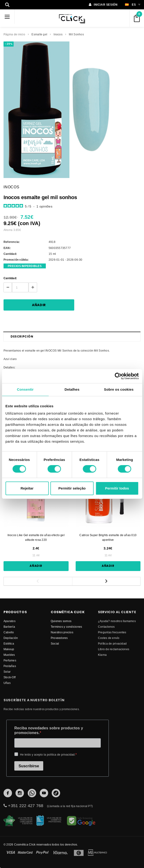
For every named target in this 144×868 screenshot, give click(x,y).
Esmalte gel (39, 34)
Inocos (58, 34)
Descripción (22, 336)
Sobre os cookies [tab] (119, 389)
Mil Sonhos (76, 34)
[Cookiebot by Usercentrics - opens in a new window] (118, 376)
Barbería (9, 627)
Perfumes (10, 660)
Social (55, 644)
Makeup (9, 649)
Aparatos (10, 621)
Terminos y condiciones (66, 627)
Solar (7, 672)
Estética (9, 644)
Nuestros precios (62, 632)
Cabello (9, 632)
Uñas (7, 683)
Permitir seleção (72, 488)
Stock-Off (10, 677)
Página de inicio (14, 34)
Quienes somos (61, 621)
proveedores (59, 638)
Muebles (9, 655)
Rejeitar (27, 488)
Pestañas (10, 666)
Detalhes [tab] (72, 389)
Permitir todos (117, 488)
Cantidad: (10, 278)
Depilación (11, 638)
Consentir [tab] (25, 389)
